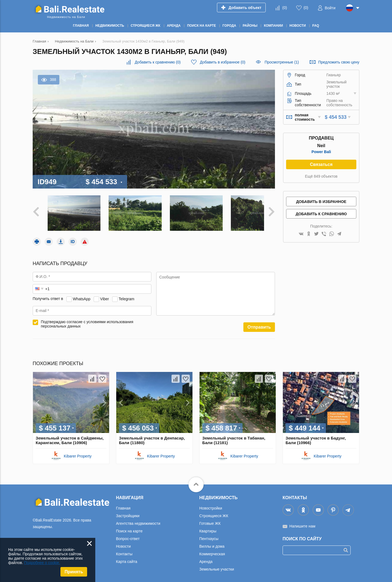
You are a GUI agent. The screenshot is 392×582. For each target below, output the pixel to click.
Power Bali (321, 152)
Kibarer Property (78, 452)
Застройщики (128, 512)
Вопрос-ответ (128, 535)
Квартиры (208, 527)
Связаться (321, 164)
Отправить (259, 323)
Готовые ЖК (210, 519)
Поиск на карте (129, 527)
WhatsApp (82, 295)
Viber (105, 295)
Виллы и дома (212, 542)
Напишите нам (302, 522)
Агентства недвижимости (138, 519)
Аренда (206, 557)
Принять (74, 572)
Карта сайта (127, 557)
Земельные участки (217, 565)
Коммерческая (212, 550)
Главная (123, 504)
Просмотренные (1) (282, 62)
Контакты (124, 550)
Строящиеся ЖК (214, 512)
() (285, 8)
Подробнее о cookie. (42, 563)
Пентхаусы (209, 535)
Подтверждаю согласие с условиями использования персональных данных (87, 320)
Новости (123, 542)
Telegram (127, 295)
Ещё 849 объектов (321, 176)
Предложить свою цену (339, 62)
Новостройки (211, 504)
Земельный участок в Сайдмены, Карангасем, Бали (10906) (70, 436)
